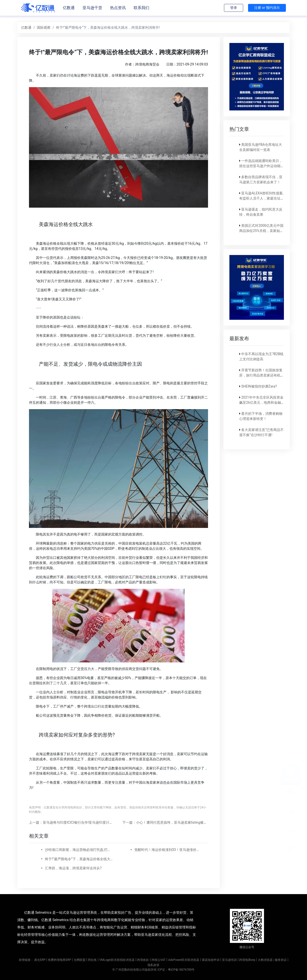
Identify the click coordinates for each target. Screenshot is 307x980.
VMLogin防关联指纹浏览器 (117, 960)
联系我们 (141, 8)
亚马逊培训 (229, 960)
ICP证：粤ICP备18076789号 (176, 970)
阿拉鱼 (92, 960)
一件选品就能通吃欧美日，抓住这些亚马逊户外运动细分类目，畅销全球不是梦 (262, 166)
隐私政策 (153, 965)
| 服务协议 (280, 960)
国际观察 (44, 27)
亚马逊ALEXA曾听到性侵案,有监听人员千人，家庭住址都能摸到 (262, 198)
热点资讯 (118, 8)
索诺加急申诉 (211, 960)
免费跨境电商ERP (59, 960)
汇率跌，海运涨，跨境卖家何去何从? (73, 868)
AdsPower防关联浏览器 (184, 960)
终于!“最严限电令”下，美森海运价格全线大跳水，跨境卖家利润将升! (79, 859)
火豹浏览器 (265, 960)
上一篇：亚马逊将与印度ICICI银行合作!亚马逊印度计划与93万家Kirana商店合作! (90, 822)
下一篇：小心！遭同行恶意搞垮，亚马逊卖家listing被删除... (168, 822)
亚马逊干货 (92, 8)
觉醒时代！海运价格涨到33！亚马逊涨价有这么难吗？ (168, 850)
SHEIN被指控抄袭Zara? (259, 386)
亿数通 (69, 8)
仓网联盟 (80, 960)
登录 (234, 8)
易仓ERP (40, 960)
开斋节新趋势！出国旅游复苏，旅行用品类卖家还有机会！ (261, 375)
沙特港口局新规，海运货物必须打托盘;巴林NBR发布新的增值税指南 (79, 850)
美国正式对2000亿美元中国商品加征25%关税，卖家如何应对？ (261, 231)
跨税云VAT (159, 960)
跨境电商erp (247, 960)
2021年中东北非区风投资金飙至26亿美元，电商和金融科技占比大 (261, 403)
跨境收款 (143, 960)
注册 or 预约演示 (267, 8)
